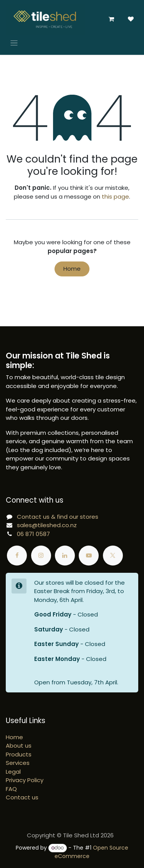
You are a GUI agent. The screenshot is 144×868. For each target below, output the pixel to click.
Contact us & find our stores (58, 517)
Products (19, 754)
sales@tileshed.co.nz (47, 525)
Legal (13, 772)
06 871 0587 (33, 534)
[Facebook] (17, 556)
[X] (113, 556)
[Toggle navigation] (14, 43)
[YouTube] (89, 556)
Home (72, 269)
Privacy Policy (25, 780)
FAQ (11, 789)
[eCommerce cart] (111, 19)
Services (18, 763)
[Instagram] (41, 556)
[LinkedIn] (65, 556)
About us (19, 746)
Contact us (22, 797)
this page (115, 196)
